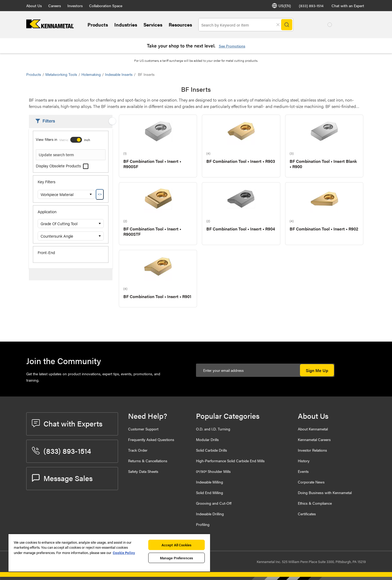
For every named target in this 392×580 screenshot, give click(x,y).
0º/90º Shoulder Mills (213, 471)
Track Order (138, 450)
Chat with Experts (67, 423)
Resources (180, 25)
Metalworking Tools (61, 74)
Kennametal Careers (314, 439)
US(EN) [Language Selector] (281, 6)
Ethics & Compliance (315, 503)
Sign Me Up (317, 370)
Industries (126, 25)
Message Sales (62, 478)
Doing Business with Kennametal (325, 492)
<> (100, 194)
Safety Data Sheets (143, 471)
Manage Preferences (177, 558)
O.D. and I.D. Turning (213, 429)
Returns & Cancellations (148, 461)
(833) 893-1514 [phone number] (311, 6)
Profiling (203, 524)
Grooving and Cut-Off (214, 503)
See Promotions (232, 46)
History (304, 461)
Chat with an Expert (348, 6)
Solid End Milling (210, 492)
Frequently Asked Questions (151, 439)
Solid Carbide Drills (212, 450)
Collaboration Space (106, 6)
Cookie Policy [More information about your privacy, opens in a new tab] (124, 553)
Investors (75, 6)
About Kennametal (313, 429)
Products (98, 25)
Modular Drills (207, 439)
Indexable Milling (210, 482)
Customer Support (143, 429)
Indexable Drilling (210, 514)
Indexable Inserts (119, 74)
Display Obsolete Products (62, 166)
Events (303, 471)
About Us (34, 6)
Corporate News (311, 482)
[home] (50, 27)
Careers (55, 6)
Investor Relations (312, 450)
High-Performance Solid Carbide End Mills (230, 461)
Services (153, 25)
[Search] (287, 25)
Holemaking (91, 74)
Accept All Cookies (177, 545)
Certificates (307, 514)
